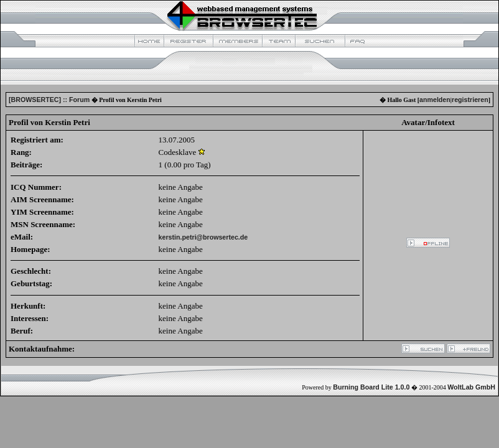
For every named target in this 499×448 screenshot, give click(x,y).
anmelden (435, 100)
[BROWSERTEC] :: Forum (49, 100)
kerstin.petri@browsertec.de (203, 237)
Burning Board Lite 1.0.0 (371, 387)
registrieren (470, 100)
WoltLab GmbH (471, 387)
